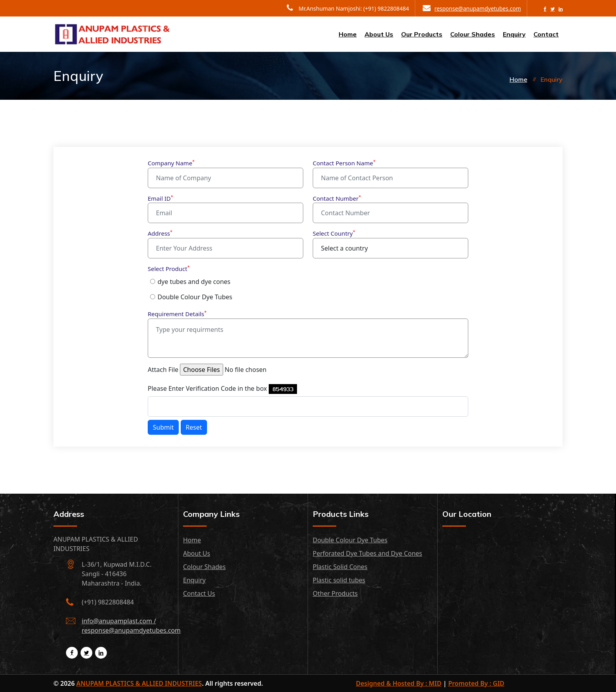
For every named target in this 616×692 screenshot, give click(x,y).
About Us (379, 34)
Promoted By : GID (476, 683)
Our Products (422, 34)
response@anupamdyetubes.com (472, 8)
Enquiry (514, 34)
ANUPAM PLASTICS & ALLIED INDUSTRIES (139, 683)
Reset (194, 427)
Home (348, 34)
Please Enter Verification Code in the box (207, 388)
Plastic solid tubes (339, 580)
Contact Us (199, 593)
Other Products (335, 593)
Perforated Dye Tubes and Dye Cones (368, 553)
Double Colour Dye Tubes (195, 297)
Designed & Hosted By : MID (399, 683)
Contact (546, 34)
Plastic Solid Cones (340, 567)
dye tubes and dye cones (194, 282)
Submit (163, 427)
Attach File (163, 370)
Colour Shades (473, 34)
